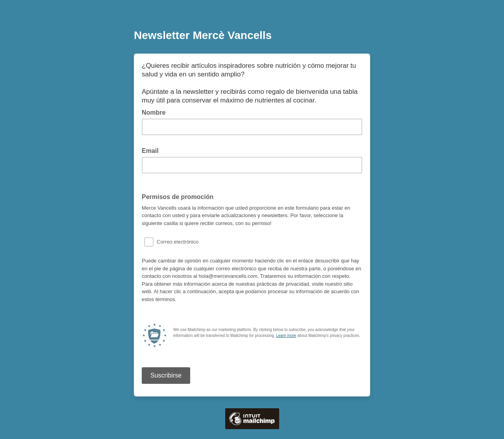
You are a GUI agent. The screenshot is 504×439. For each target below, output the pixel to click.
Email (153, 150)
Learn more (286, 336)
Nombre (154, 113)
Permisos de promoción (178, 197)
